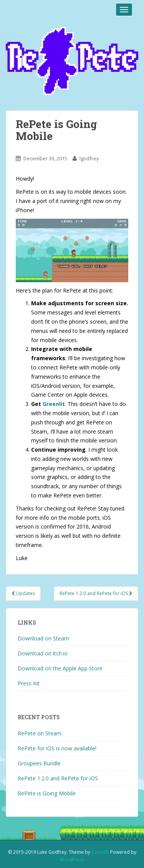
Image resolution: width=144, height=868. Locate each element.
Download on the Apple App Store (60, 668)
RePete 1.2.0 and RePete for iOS (96, 593)
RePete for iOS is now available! (57, 748)
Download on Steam (43, 638)
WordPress (72, 860)
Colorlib (100, 852)
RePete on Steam (40, 733)
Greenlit (54, 404)
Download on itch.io (43, 653)
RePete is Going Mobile (47, 793)
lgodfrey (89, 158)
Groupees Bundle (39, 763)
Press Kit (29, 683)
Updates (23, 593)
